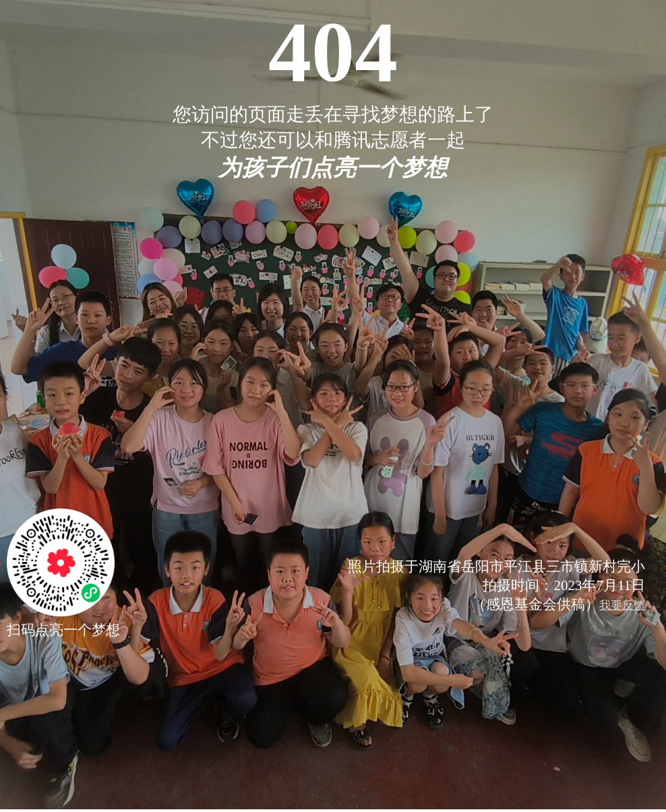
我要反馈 (622, 605)
